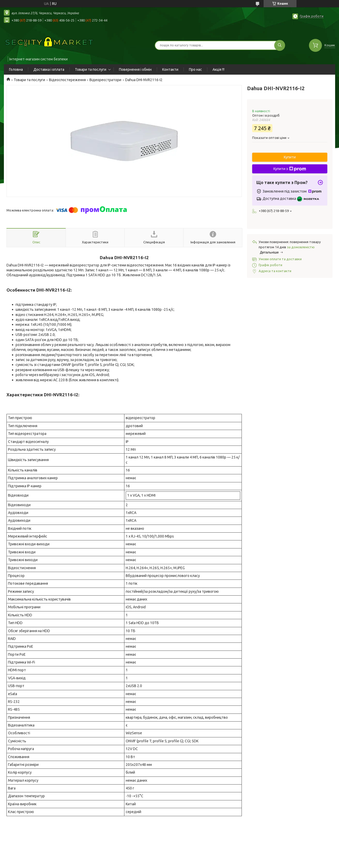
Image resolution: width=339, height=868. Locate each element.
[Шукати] (280, 45)
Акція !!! (218, 69)
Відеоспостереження (67, 80)
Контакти (170, 69)
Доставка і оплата (49, 69)
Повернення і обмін (135, 69)
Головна (16, 69)
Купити (290, 157)
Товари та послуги (91, 69)
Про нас (195, 69)
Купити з (290, 169)
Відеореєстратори (105, 80)
